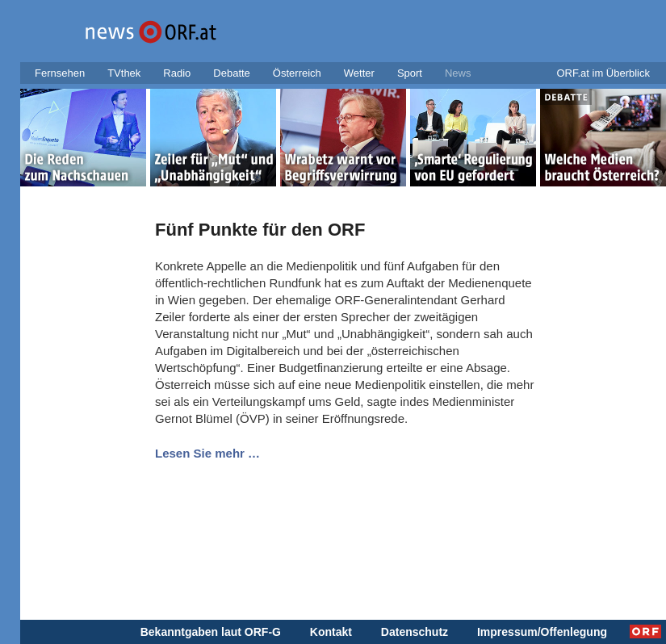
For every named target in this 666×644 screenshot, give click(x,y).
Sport (410, 73)
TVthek (124, 73)
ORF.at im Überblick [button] (603, 73)
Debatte (232, 73)
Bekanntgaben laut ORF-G (211, 632)
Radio (177, 73)
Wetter (359, 73)
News (458, 73)
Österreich (297, 73)
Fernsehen (60, 73)
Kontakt (331, 632)
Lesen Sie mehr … (207, 453)
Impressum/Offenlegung (542, 632)
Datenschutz (415, 632)
